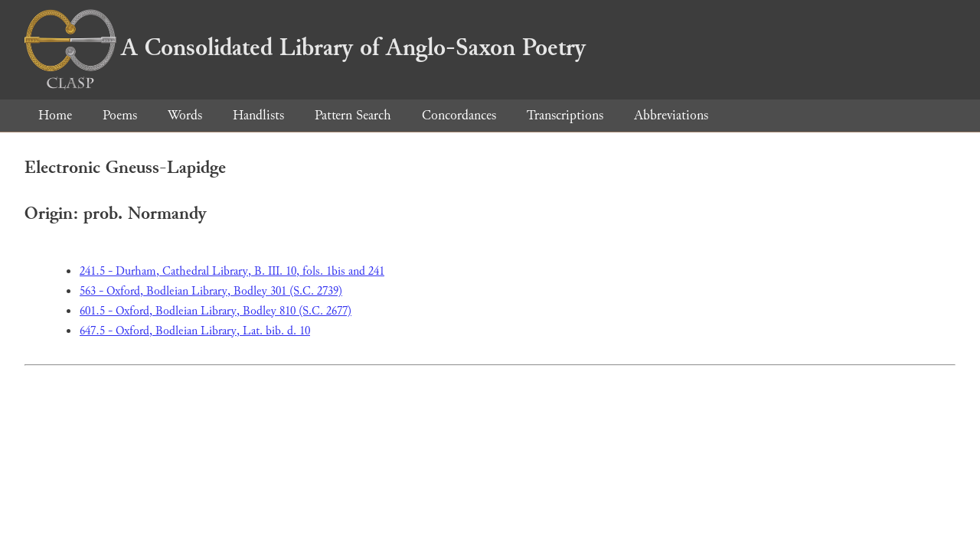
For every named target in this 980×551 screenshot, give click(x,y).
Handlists (258, 115)
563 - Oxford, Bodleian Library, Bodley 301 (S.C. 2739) (211, 291)
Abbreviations (671, 115)
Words (185, 115)
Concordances (459, 115)
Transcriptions (565, 115)
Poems (120, 115)
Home (55, 115)
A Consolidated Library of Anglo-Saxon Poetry (305, 47)
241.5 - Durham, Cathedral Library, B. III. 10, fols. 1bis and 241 (232, 271)
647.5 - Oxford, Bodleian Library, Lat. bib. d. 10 (195, 331)
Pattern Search (353, 115)
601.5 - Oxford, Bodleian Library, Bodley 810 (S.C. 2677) (216, 311)
